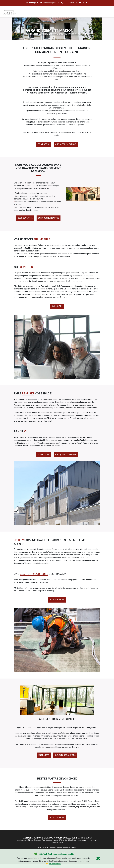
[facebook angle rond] (77, 3)
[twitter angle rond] (87, 3)
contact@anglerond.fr (50, 3)
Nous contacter (25, 219)
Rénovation (64, 844)
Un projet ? (57, 308)
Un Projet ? (43, 758)
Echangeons (43, 144)
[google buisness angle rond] (84, 3)
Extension (37, 844)
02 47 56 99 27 (67, 3)
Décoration (92, 844)
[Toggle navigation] (111, 12)
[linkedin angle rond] (80, 3)
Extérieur (54, 846)
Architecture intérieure (25, 844)
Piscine (61, 846)
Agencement (83, 844)
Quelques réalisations (66, 144)
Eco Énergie (73, 844)
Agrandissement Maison (50, 844)
